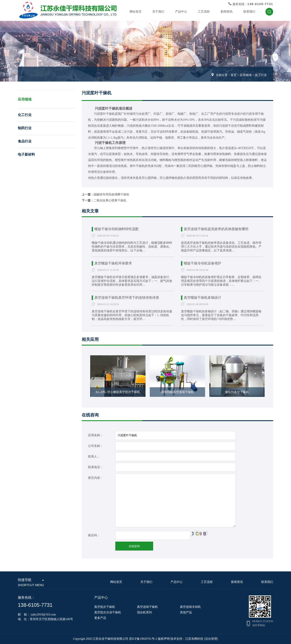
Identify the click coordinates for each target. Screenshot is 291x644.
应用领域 (246, 75)
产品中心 (181, 12)
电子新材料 (26, 154)
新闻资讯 (227, 12)
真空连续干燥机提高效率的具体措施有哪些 (216, 229)
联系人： (94, 457)
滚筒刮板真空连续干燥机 (177, 392)
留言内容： (96, 478)
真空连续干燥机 (147, 607)
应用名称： (96, 435)
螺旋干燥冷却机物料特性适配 (117, 229)
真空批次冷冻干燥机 (108, 612)
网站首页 (136, 12)
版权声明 (164, 639)
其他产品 (186, 612)
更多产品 (100, 618)
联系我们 (249, 12)
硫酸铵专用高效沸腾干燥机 (111, 194)
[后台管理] (211, 639)
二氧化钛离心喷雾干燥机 (110, 200)
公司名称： (96, 446)
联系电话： (96, 467)
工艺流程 (204, 12)
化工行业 (261, 75)
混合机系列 (144, 612)
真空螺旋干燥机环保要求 (113, 263)
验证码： (94, 535)
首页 (234, 75)
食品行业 (25, 141)
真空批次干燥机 (105, 607)
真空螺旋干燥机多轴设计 (203, 298)
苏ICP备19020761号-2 (143, 639)
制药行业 (25, 128)
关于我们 (158, 12)
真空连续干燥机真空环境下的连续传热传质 (127, 298)
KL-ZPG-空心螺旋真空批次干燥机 (118, 392)
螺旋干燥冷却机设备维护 (203, 263)
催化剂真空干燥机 (237, 392)
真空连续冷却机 (190, 607)
